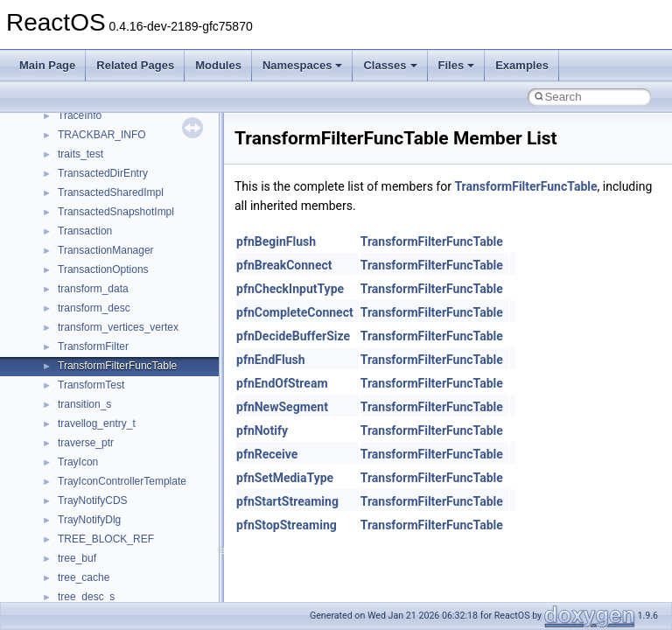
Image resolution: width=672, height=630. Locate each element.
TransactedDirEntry (103, 173)
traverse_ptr (86, 443)
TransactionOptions (103, 269)
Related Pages (135, 65)
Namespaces (303, 65)
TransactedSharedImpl (111, 192)
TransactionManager (106, 250)
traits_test (80, 154)
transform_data (93, 289)
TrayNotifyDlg (89, 520)
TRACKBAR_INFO (102, 135)
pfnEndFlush (271, 360)
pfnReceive (267, 454)
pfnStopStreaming (287, 525)
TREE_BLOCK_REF (106, 539)
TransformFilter (93, 346)
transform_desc (94, 308)
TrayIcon (78, 462)
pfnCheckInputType (290, 289)
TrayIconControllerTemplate (122, 481)
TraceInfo (80, 115)
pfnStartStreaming (287, 501)
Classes (390, 65)
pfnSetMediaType (285, 478)
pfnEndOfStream (282, 383)
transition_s (84, 404)
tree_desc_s (86, 597)
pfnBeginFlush (276, 241)
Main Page (47, 65)
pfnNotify (262, 430)
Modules (218, 65)
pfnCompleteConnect (295, 312)
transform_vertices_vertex (118, 327)
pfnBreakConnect (284, 265)
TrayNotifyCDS (93, 500)
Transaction (85, 231)
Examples (522, 65)
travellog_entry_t (97, 423)
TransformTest (91, 385)
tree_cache (84, 577)
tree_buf (77, 558)
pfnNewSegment (282, 407)
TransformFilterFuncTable (117, 366)
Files (457, 65)
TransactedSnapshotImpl (116, 212)
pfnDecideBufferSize (293, 336)
